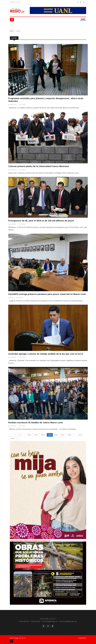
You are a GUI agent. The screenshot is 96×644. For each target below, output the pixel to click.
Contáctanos (82, 638)
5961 (63, 435)
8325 (80, 435)
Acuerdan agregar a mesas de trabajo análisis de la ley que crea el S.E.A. (46, 354)
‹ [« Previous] (11, 435)
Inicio (12, 31)
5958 (43, 435)
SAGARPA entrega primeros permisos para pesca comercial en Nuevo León (47, 294)
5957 (36, 435)
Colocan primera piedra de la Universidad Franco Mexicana (39, 166)
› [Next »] (18, 438)
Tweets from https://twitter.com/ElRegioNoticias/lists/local (30, 540)
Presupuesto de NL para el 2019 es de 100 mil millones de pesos (41, 221)
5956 (29, 435)
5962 (70, 435)
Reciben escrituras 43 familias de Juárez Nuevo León (35, 423)
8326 (13, 438)
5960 (56, 435)
